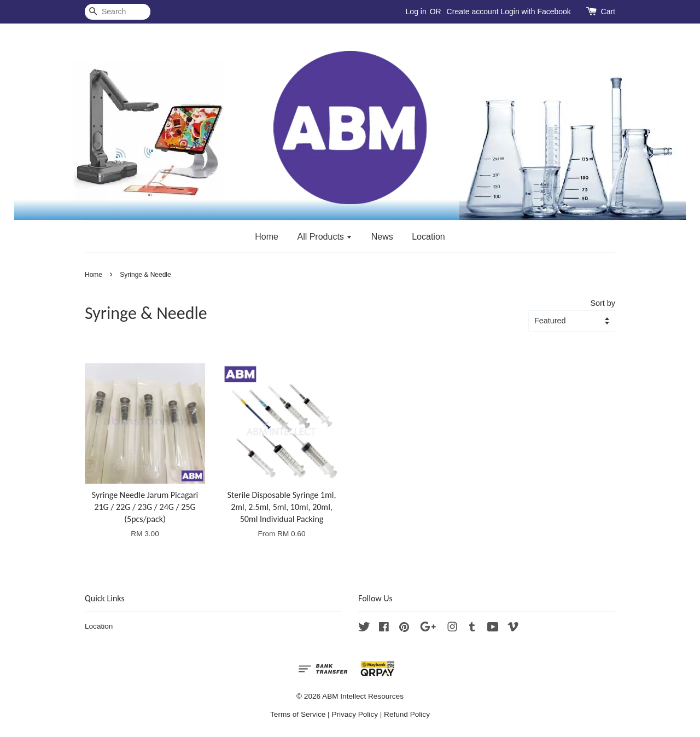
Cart (608, 11)
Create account (473, 11)
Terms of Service (298, 714)
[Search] (118, 12)
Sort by (603, 303)
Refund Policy (407, 714)
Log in (416, 11)
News (382, 237)
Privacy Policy (355, 714)
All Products (325, 237)
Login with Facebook (535, 11)
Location (428, 237)
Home (267, 237)
